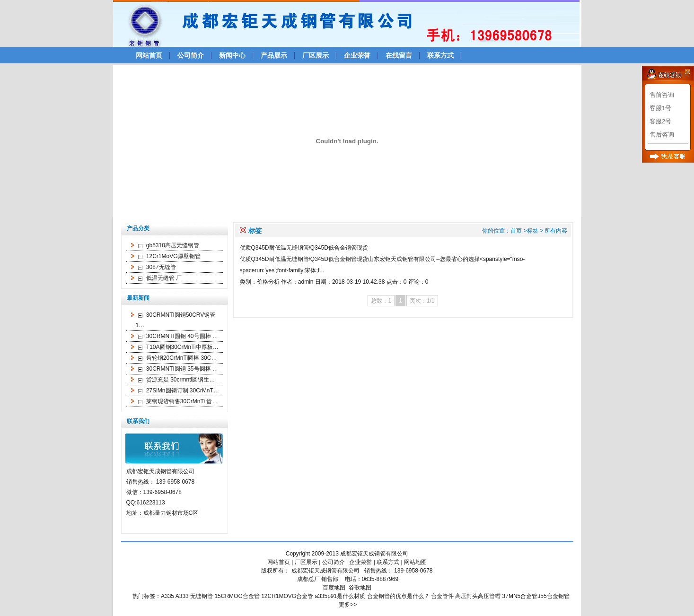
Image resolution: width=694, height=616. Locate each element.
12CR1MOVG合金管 (287, 596)
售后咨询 (662, 134)
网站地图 (415, 562)
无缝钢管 (202, 596)
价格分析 (268, 282)
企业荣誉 (357, 55)
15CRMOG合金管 (237, 596)
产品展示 (274, 55)
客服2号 (660, 121)
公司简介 (191, 55)
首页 (516, 231)
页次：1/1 (422, 301)
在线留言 (399, 55)
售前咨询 (662, 95)
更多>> (348, 605)
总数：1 (381, 301)
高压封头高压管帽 (478, 596)
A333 (182, 596)
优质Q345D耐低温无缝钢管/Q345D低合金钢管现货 (304, 248)
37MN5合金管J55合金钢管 (536, 596)
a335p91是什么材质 (340, 596)
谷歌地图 (360, 588)
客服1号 (660, 108)
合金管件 (442, 596)
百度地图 (334, 588)
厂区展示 (316, 55)
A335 (167, 596)
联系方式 (440, 55)
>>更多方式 (673, 74)
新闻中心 (232, 55)
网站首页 (149, 55)
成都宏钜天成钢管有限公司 (374, 554)
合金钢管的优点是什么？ (398, 596)
